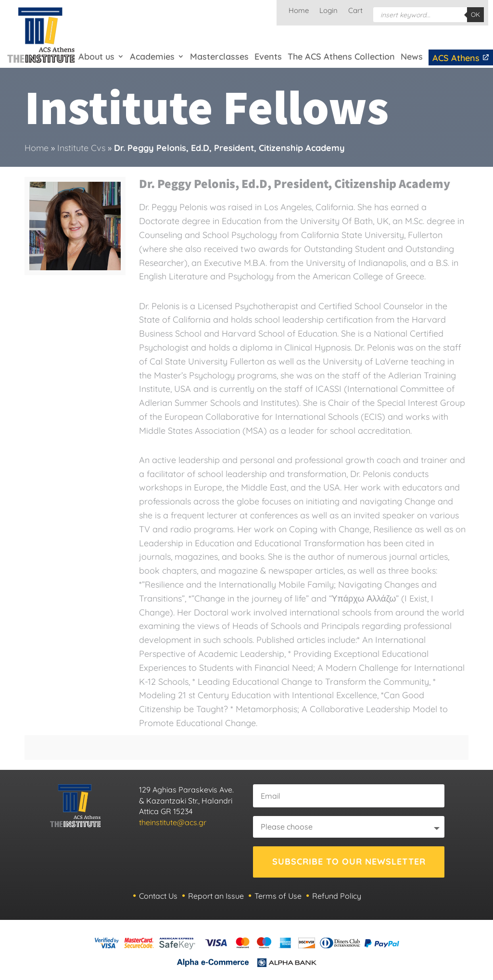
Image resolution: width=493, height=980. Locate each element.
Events (268, 57)
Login (329, 11)
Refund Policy (337, 896)
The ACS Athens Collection (341, 57)
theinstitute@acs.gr (173, 822)
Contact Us (158, 896)
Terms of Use (278, 896)
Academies (152, 57)
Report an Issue (216, 896)
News (412, 57)
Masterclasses (219, 57)
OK (475, 14)
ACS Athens (461, 58)
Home (299, 11)
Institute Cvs (81, 148)
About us (96, 57)
